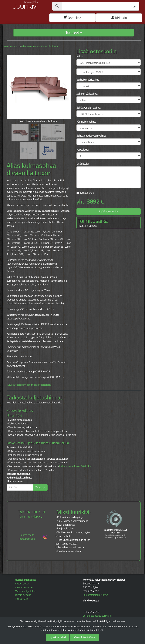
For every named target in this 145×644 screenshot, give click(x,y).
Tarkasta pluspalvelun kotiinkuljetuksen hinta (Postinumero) (19, 478)
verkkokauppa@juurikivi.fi (97, 616)
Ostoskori (73, 18)
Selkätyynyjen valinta (88, 108)
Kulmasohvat (11, 46)
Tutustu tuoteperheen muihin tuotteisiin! (29, 385)
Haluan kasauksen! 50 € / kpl (75, 466)
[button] (11, 86)
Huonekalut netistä (25, 580)
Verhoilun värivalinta (88, 80)
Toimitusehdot (23, 595)
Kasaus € (87, 193)
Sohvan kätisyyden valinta (91, 136)
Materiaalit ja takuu (26, 591)
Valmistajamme (24, 587)
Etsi (133, 6)
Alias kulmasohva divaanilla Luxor (40, 46)
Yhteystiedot (22, 583)
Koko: (79, 56)
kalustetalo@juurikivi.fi (96, 595)
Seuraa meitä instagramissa (33, 537)
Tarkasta (40, 487)
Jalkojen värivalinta (87, 94)
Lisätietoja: (83, 164)
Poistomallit (22, 599)
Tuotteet (74, 32)
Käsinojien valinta (86, 122)
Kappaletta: (83, 150)
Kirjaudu (119, 18)
